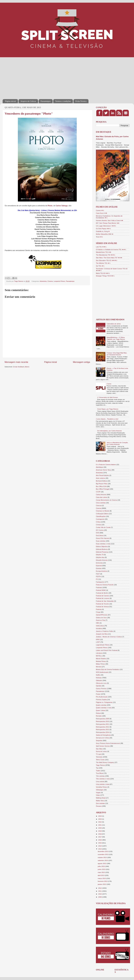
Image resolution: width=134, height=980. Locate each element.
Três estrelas (100, 776)
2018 (100, 834)
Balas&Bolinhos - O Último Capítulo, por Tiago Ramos (116, 338)
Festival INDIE (101, 590)
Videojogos (100, 790)
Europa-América (101, 571)
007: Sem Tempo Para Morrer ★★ (108, 223)
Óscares (99, 806)
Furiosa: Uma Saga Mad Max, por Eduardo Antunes (117, 354)
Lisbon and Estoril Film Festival (107, 650)
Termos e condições (63, 101)
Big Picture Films (102, 484)
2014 (100, 846)
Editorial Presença (102, 552)
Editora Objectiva (102, 546)
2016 (100, 840)
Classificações (101, 516)
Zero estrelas (100, 803)
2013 (100, 849)
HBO (98, 623)
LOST (98, 642)
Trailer (98, 771)
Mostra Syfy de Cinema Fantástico (108, 669)
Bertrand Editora (101, 481)
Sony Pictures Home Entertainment (108, 743)
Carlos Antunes (101, 494)
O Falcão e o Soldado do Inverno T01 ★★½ (111, 249)
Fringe (98, 612)
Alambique (100, 467)
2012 (100, 888)
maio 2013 (102, 872)
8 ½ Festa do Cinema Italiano (106, 464)
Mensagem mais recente (16, 362)
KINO (98, 639)
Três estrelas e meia (103, 779)
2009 (100, 897)
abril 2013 (101, 875)
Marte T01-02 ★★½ (103, 273)
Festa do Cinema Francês (105, 585)
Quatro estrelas (101, 705)
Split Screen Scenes (103, 746)
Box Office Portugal (102, 489)
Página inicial (11, 101)
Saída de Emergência (103, 735)
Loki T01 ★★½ (101, 247)
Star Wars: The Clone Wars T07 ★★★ (109, 258)
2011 (100, 891)
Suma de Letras (101, 751)
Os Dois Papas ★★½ (103, 229)
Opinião (99, 686)
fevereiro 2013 (103, 881)
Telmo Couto (100, 760)
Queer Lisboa (100, 710)
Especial (99, 566)
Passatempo (70, 281)
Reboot (98, 713)
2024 (100, 816)
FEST (98, 574)
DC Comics (100, 530)
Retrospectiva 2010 (103, 721)
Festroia (99, 609)
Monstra (99, 667)
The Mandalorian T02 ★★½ (105, 255)
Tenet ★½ (99, 237)
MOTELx (99, 656)
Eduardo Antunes (102, 560)
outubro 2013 (102, 857)
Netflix (98, 675)
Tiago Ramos (100, 765)
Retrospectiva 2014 (103, 732)
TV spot (99, 754)
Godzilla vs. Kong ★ (103, 231)
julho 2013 (101, 866)
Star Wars (99, 749)
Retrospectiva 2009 (103, 719)
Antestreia (43, 281)
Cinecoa (99, 505)
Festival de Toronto (102, 604)
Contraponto (100, 519)
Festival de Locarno (103, 598)
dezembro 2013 (103, 851)
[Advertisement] (40, 76)
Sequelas (99, 740)
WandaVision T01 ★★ (104, 252)
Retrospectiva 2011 (103, 724)
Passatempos (46, 101)
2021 (100, 825)
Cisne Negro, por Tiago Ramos (108, 409)
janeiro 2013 (102, 884)
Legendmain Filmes (103, 645)
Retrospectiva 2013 (103, 729)
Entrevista (99, 563)
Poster (98, 694)
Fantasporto (100, 582)
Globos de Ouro (101, 618)
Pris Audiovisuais (102, 697)
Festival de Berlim (102, 593)
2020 (100, 828)
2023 (100, 819)
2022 (100, 822)
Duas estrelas (101, 541)
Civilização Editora (102, 514)
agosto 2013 (102, 863)
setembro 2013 (103, 860)
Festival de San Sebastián (105, 601)
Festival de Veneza (102, 607)
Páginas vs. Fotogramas (104, 702)
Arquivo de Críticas (28, 101)
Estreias (99, 568)
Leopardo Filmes (59, 281)
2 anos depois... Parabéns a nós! (107, 419)
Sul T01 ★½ (100, 266)
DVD (98, 533)
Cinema (50, 281)
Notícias (99, 678)
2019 (100, 831)
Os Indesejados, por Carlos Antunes (109, 431)
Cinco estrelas (101, 503)
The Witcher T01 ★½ (103, 263)
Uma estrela (100, 781)
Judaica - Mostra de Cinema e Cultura (109, 637)
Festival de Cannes (102, 596)
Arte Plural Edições (102, 475)
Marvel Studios (101, 659)
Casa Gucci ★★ (102, 213)
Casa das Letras (101, 497)
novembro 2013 (103, 854)
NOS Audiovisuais (102, 672)
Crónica (99, 525)
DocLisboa (100, 535)
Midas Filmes (100, 664)
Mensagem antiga (81, 362)
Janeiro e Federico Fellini (105, 631)
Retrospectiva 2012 (103, 727)
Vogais (98, 792)
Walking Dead (101, 798)
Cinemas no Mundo (103, 511)
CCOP (98, 492)
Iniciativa (99, 628)
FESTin (98, 576)
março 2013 (102, 878)
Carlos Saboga (62, 206)
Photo (50, 206)
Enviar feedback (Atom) (21, 367)
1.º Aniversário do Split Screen (108, 397)
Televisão (99, 757)
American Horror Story (104, 470)
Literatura (99, 653)
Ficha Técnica (81, 101)
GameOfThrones (102, 615)
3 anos (109, 384)
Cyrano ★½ (100, 210)
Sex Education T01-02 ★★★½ (106, 260)
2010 (100, 894)
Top (97, 768)
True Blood (100, 773)
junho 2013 (102, 869)
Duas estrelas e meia (103, 544)
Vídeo (98, 795)
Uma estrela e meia (103, 784)
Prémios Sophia (101, 699)
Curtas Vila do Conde (103, 527)
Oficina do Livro (101, 683)
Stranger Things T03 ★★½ (105, 276)
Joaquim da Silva (102, 634)
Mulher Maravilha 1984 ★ (105, 234)
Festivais (99, 587)
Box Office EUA (101, 486)
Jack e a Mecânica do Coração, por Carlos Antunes (117, 443)
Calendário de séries (114, 324)
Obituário (99, 680)
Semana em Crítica (102, 738)
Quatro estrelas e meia (104, 708)
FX (97, 579)
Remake (99, 716)
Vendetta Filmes (101, 787)
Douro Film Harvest (103, 538)
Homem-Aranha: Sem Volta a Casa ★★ (110, 220)
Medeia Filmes (101, 661)
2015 (100, 843)
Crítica (98, 522)
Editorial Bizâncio (102, 549)
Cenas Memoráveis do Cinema (106, 500)
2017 (100, 837)
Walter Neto (100, 801)
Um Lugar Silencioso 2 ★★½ (106, 226)
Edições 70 (100, 555)
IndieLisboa (100, 626)
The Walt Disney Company (105, 762)
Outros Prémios (101, 688)
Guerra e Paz (100, 620)
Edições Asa (100, 557)
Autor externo (100, 478)
